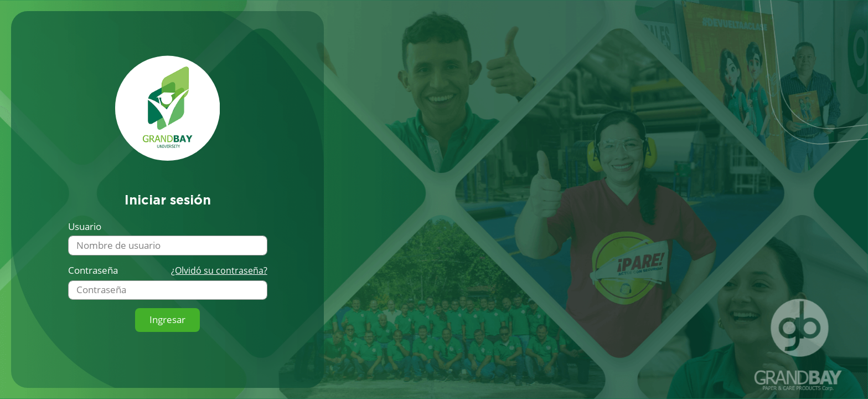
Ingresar (167, 319)
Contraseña (93, 270)
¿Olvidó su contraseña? (219, 270)
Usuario (85, 227)
